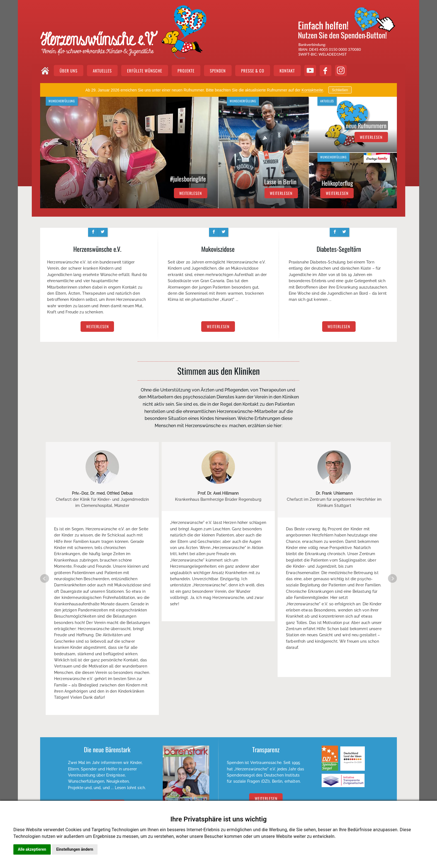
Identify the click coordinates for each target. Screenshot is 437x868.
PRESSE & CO (253, 71)
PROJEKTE (186, 71)
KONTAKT (287, 71)
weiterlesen (190, 193)
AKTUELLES (102, 71)
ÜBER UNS (69, 71)
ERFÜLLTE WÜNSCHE (145, 71)
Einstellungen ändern (75, 849)
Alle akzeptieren (32, 849)
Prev (45, 579)
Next (392, 579)
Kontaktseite (312, 90)
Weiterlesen (266, 799)
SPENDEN (218, 71)
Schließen (340, 90)
